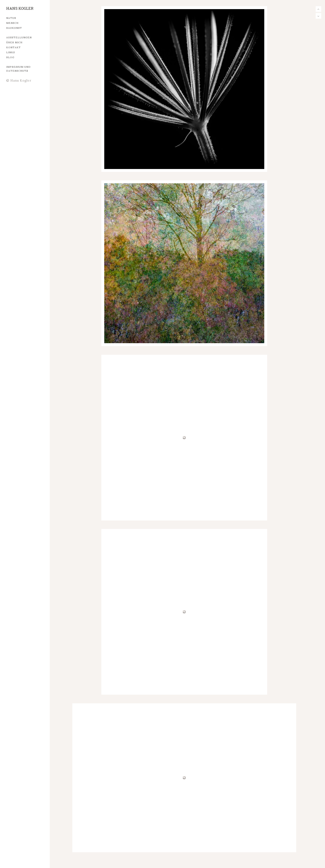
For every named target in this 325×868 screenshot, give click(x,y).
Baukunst (14, 28)
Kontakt (13, 47)
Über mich (14, 42)
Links (11, 52)
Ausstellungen (19, 37)
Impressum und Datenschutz (18, 69)
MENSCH (12, 23)
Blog (10, 57)
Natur (11, 18)
